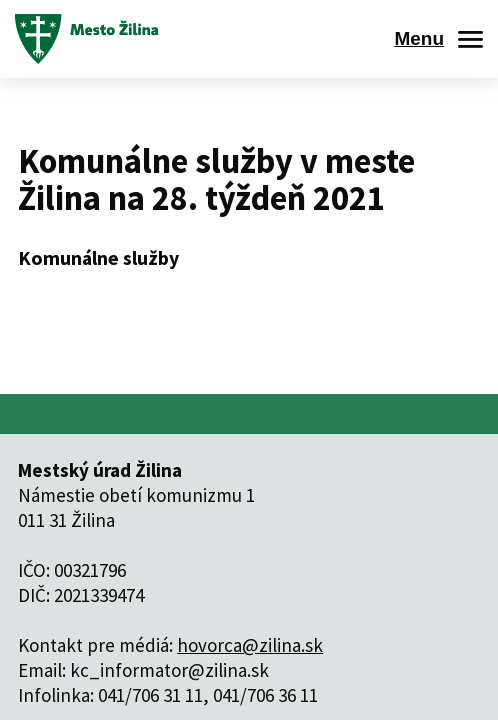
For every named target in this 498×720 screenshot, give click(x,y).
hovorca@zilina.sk (250, 645)
